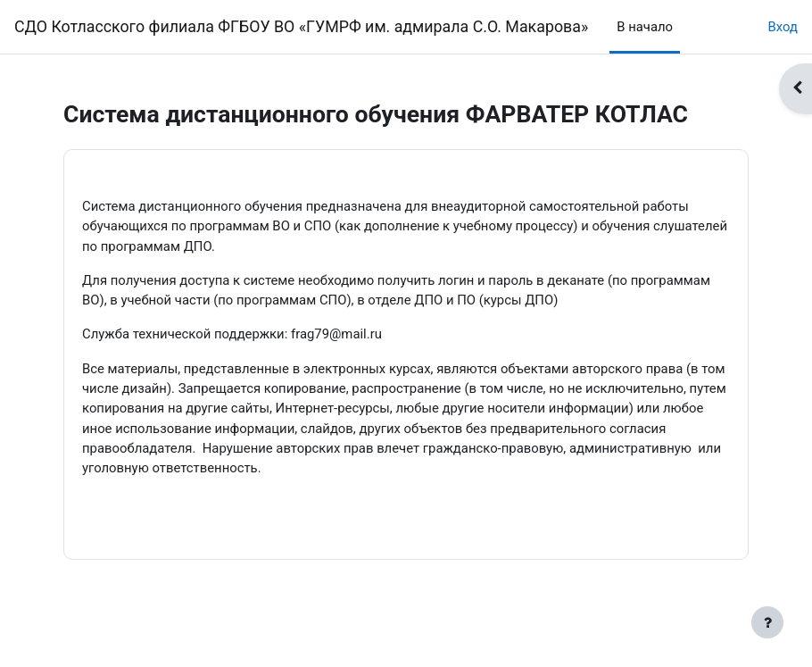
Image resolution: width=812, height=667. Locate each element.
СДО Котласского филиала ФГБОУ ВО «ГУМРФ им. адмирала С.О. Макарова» (301, 26)
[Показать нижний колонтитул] (767, 622)
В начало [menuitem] (645, 27)
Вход (783, 27)
